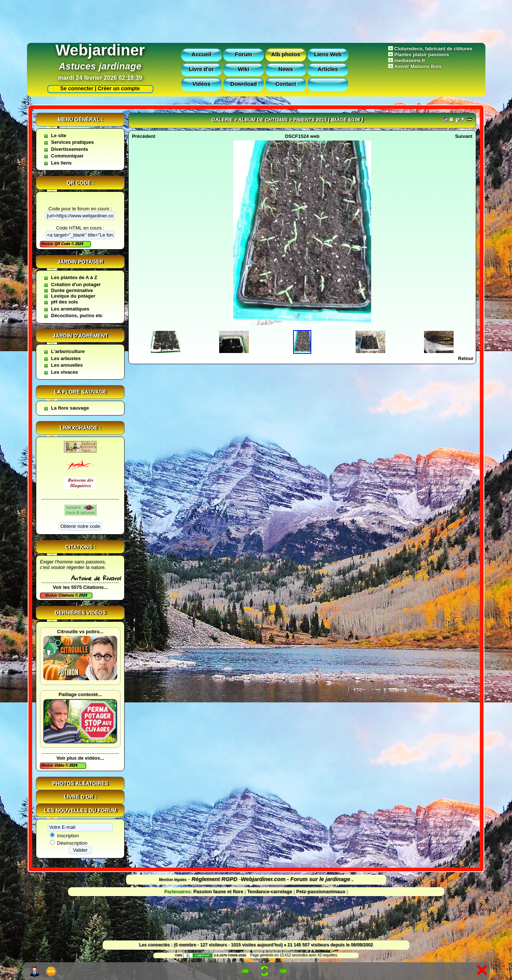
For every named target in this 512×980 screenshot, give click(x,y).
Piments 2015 (310, 120)
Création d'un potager (76, 284)
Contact (286, 84)
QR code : (80, 183)
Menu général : (80, 119)
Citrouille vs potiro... (80, 632)
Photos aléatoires (80, 783)
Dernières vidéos (80, 613)
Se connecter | (77, 88)
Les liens (61, 163)
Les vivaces (65, 372)
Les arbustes (66, 358)
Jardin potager (80, 262)
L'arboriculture (68, 351)
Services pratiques (72, 142)
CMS (179, 955)
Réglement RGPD (214, 879)
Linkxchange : (80, 428)
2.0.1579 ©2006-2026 (215, 955)
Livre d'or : (80, 797)
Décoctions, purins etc (77, 316)
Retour (466, 358)
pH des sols (65, 302)
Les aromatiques (70, 309)
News (286, 69)
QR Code (63, 244)
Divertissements (69, 149)
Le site (59, 135)
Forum (244, 54)
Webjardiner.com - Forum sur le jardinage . (297, 879)
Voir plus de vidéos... (80, 758)
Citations (67, 595)
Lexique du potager (73, 296)
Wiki (244, 69)
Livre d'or (201, 69)
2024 (79, 244)
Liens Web (328, 54)
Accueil (201, 54)
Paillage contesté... (80, 694)
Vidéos (201, 84)
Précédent (144, 136)
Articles (328, 69)
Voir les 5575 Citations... (80, 587)
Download (244, 84)
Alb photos (286, 54)
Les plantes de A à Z (74, 277)
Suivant (464, 136)
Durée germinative (72, 290)
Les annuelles (67, 365)
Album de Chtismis (263, 120)
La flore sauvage (80, 392)
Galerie (222, 120)
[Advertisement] (256, 20)
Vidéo (60, 765)
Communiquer (67, 156)
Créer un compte (119, 88)
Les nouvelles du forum (80, 810)
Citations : (80, 547)
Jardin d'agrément (80, 336)
